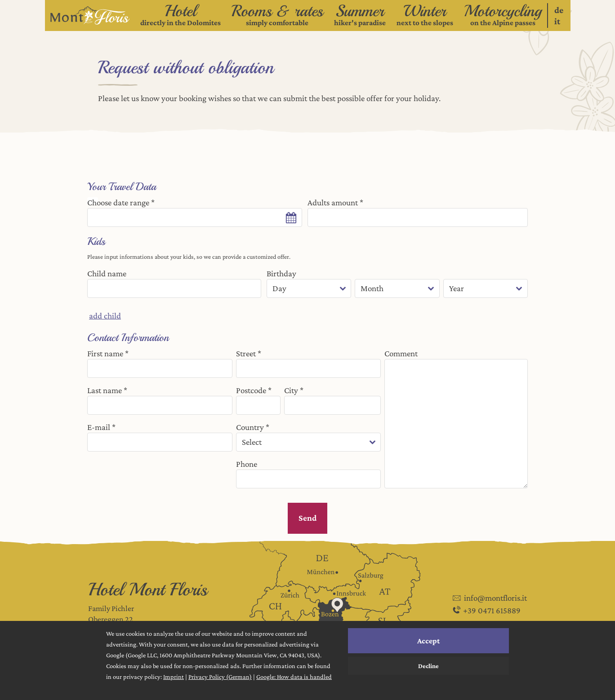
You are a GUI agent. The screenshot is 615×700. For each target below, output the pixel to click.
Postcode (251, 390)
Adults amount (333, 202)
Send (307, 518)
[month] (397, 288)
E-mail (99, 427)
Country (250, 427)
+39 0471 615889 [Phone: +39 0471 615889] (486, 611)
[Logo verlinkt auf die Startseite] (90, 16)
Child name (107, 273)
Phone (247, 464)
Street (246, 353)
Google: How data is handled (294, 677)
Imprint (174, 677)
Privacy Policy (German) (220, 677)
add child (105, 316)
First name (105, 353)
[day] (309, 288)
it (557, 21)
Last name (105, 390)
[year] (486, 288)
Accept (428, 641)
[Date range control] (195, 217)
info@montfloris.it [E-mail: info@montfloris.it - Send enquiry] (489, 598)
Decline (428, 666)
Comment (401, 353)
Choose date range (118, 202)
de (559, 10)
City (291, 390)
